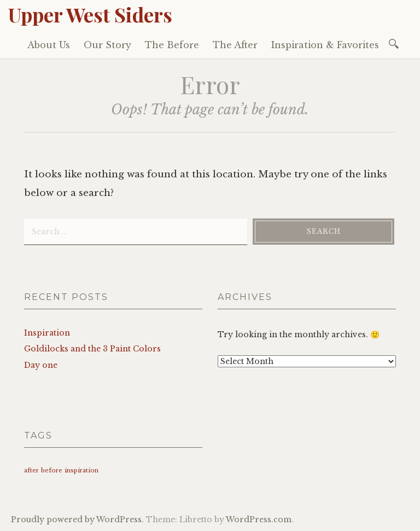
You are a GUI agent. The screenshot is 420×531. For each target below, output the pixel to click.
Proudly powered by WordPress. (77, 520)
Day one (41, 365)
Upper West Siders (90, 14)
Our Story (107, 45)
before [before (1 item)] (52, 471)
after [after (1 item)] (31, 471)
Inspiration (47, 333)
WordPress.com (259, 520)
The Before (172, 45)
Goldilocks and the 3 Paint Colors (92, 349)
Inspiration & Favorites (325, 45)
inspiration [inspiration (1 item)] (81, 471)
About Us (49, 45)
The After (235, 45)
